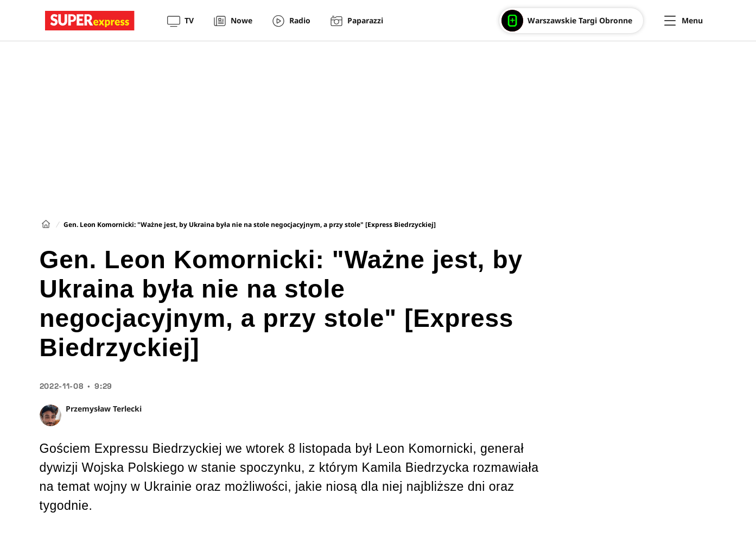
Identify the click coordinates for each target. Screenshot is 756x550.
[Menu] (684, 21)
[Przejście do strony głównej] (90, 21)
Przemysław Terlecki (104, 409)
